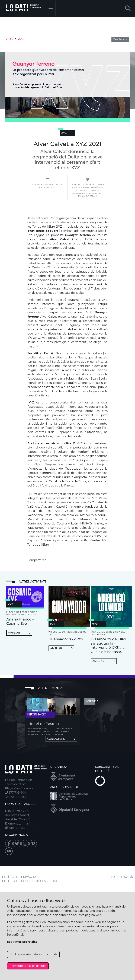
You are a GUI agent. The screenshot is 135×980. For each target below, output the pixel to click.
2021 (21, 39)
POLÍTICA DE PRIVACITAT (20, 877)
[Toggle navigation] (51, 9)
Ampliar (19, 633)
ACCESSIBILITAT (48, 881)
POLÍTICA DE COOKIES (18, 881)
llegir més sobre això (22, 942)
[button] (128, 9)
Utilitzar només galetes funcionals (33, 954)
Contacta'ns (61, 739)
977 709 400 (15, 793)
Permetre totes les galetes (28, 966)
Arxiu (10, 39)
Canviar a (119, 39)
